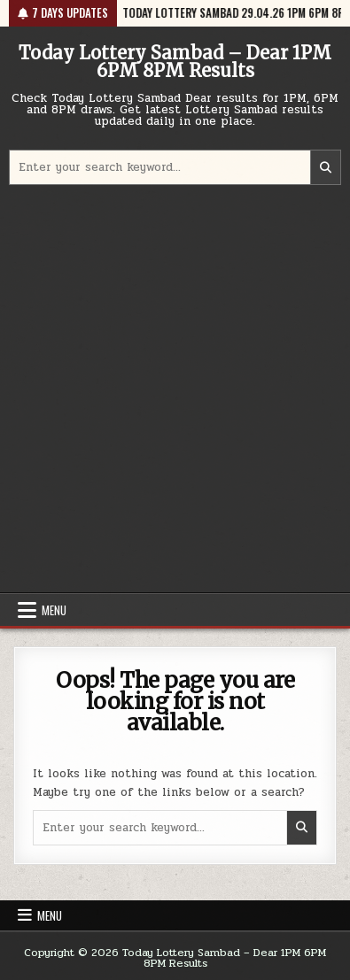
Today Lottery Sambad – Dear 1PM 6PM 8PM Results (175, 62)
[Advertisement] (175, 391)
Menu (54, 610)
